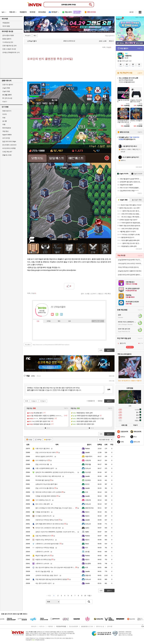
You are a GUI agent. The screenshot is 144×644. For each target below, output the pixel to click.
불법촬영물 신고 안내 (87, 626)
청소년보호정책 (74, 626)
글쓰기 (109, 434)
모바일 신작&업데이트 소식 (11, 52)
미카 (87, 548)
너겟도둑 (88, 460)
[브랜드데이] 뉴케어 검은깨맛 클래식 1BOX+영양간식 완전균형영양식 (130, 275)
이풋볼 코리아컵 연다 (43, 512)
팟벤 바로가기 (7, 111)
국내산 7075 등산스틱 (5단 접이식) (128, 267)
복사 (35, 36)
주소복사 (28, 345)
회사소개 (34, 626)
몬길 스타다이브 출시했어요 (45, 488)
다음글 (33, 401)
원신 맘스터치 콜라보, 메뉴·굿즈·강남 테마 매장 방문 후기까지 (56, 567)
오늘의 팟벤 (6, 91)
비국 (87, 492)
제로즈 (87, 512)
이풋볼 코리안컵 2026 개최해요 (46, 496)
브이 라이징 (6, 138)
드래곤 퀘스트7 (7, 152)
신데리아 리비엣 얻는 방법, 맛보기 (47, 575)
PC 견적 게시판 (7, 98)
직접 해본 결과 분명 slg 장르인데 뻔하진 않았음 (51, 579)
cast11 (87, 528)
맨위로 (100, 401)
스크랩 (87, 294)
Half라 (87, 532)
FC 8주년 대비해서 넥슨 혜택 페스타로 (48, 476)
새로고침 (112, 376)
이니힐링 (57, 314)
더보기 (61, 314)
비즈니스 (42, 626)
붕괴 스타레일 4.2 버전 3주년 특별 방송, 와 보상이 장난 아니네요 (57, 508)
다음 (89, 596)
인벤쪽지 (52, 314)
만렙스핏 (88, 575)
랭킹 (59, 321)
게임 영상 (5, 131)
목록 (104, 47)
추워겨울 (88, 464)
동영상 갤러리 (7, 39)
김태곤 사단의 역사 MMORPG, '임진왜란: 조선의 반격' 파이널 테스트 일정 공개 (62, 532)
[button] (45, 428)
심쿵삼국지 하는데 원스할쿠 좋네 (46, 484)
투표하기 (130, 347)
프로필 (49, 321)
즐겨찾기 (49, 440)
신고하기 (93, 294)
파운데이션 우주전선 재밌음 (45, 548)
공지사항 (110, 626)
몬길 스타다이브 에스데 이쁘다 (46, 452)
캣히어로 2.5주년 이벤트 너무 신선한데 (48, 492)
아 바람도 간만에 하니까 (43, 516)
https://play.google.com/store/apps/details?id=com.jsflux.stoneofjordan (52, 270)
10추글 (39, 440)
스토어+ (140, 73)
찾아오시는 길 (100, 626)
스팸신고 (100, 294)
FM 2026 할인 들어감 (43, 480)
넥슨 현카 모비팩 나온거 (43, 583)
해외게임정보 (7, 128)
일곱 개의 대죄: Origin (9, 141)
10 (85, 596)
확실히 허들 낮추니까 (43, 556)
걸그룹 (5, 121)
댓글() (109, 47)
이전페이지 (91, 401)
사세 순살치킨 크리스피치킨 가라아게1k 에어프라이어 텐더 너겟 (130, 263)
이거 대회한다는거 (42, 460)
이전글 (42, 401)
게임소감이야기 (110, 36)
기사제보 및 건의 (8, 42)
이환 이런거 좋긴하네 (43, 448)
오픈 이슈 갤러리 (8, 85)
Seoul (87, 544)
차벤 (4, 118)
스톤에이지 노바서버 (42, 552)
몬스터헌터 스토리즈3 (9, 145)
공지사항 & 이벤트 (8, 35)
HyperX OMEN (7, 135)
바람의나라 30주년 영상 (43, 560)
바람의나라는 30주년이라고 (45, 540)
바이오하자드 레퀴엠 (9, 148)
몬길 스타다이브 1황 (42, 464)
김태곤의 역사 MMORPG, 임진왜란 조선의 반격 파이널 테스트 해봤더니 (59, 472)
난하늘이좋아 (31, 41)
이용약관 (50, 626)
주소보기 (28, 36)
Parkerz (87, 448)
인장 (38, 321)
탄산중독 (88, 563)
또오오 (87, 484)
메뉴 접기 (98, 321)
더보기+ (66, 408)
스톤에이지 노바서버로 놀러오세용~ (47, 544)
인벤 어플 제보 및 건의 (9, 46)
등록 (109, 389)
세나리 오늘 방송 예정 (43, 571)
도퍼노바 (88, 468)
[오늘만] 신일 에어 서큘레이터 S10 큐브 (130, 271)
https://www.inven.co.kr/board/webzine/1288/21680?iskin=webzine (51, 345)
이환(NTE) (128, 56)
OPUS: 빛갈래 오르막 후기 (44, 456)
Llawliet (87, 452)
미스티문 (88, 472)
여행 (4, 124)
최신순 (39, 376)
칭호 (70, 321)
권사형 (87, 552)
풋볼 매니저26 (7, 155)
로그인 (131, 12)
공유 (82, 294)
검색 (89, 602)
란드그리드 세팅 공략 (43, 504)
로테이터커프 (89, 508)
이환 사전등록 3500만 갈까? (45, 468)
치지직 (5, 114)
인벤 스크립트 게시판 (9, 49)
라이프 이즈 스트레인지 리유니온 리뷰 (48, 528)
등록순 (33, 376)
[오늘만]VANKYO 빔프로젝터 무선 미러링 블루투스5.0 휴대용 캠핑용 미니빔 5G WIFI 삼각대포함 (130, 260)
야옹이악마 (89, 456)
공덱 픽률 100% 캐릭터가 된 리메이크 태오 (50, 524)
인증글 (30, 440)
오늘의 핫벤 (6, 88)
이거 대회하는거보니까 (43, 500)
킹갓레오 (88, 480)
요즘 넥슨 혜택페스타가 (43, 536)
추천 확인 (108, 294)
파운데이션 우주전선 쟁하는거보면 (47, 520)
